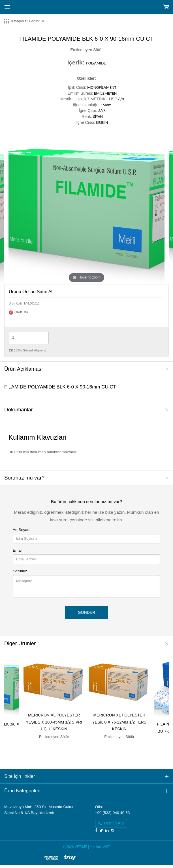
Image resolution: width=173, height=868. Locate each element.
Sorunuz (20, 571)
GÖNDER (86, 612)
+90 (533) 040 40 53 (113, 813)
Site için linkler (20, 776)
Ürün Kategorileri (22, 791)
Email (18, 550)
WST (106, 847)
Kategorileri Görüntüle (28, 21)
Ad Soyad (21, 530)
